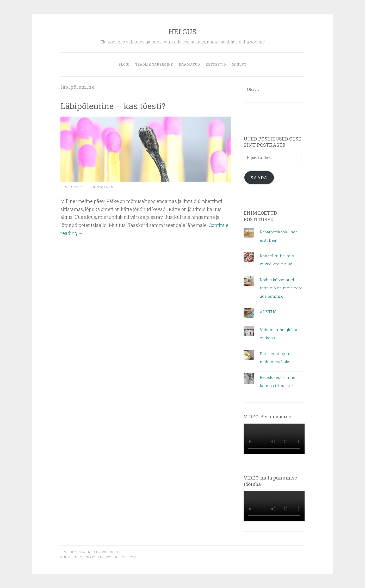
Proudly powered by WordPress (92, 552)
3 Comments (101, 187)
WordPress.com (121, 557)
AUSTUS (268, 312)
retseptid (216, 64)
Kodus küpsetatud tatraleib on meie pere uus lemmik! (281, 288)
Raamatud (189, 64)
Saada (259, 178)
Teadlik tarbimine (154, 64)
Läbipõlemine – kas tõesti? (113, 106)
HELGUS (182, 32)
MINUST (239, 64)
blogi (124, 64)
